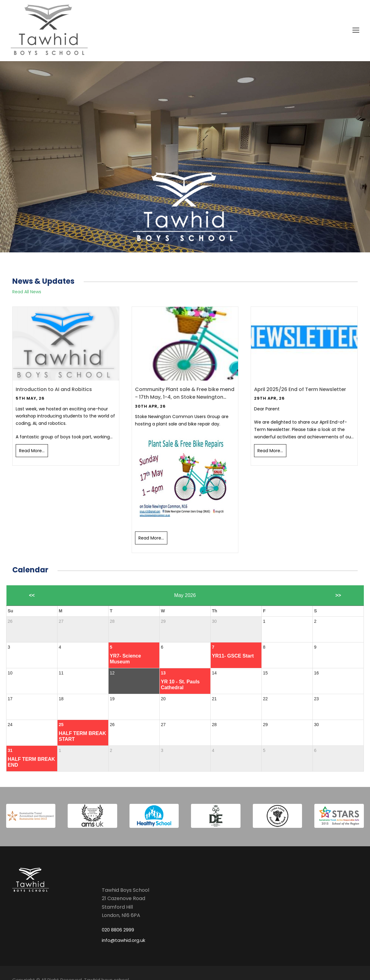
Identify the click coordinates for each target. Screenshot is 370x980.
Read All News (27, 292)
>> (338, 595)
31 (10, 750)
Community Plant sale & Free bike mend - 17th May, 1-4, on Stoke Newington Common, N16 (185, 393)
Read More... (32, 451)
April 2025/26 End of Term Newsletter (300, 389)
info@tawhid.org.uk (123, 940)
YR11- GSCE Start (233, 656)
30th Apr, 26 (150, 406)
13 (163, 673)
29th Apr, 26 (269, 398)
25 (61, 725)
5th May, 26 (30, 398)
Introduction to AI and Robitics (54, 389)
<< (32, 595)
